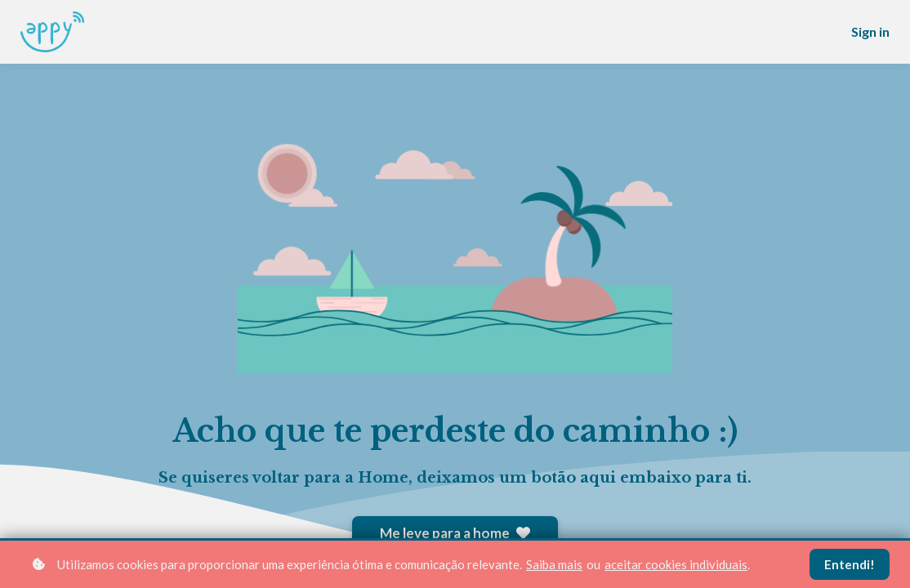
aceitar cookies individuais (676, 564)
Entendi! (850, 564)
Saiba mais (554, 564)
